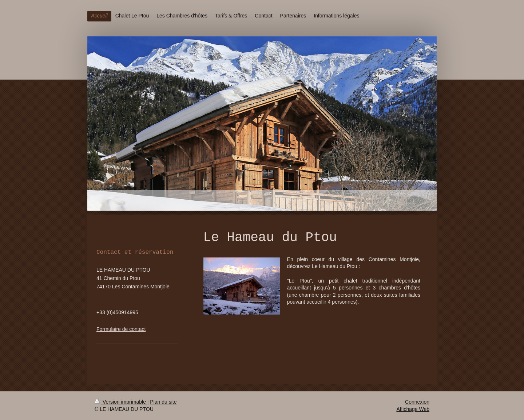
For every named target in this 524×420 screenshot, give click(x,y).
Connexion (417, 402)
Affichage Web (413, 409)
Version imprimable (121, 402)
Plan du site (163, 402)
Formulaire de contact (121, 329)
